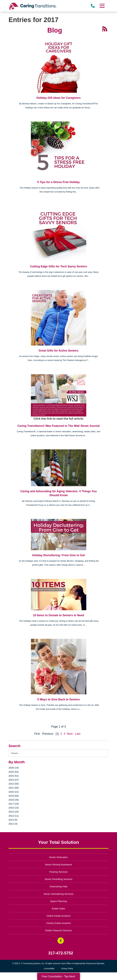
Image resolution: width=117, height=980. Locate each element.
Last (78, 734)
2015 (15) (14, 812)
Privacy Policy (67, 969)
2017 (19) (14, 804)
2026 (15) (14, 768)
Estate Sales (58, 908)
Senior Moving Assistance (59, 864)
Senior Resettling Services (59, 879)
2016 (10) (14, 808)
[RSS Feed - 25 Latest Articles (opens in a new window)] (105, 29)
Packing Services (58, 872)
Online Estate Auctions (58, 916)
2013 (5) (13, 820)
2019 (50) (14, 796)
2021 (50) (14, 788)
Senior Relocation (58, 857)
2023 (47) (14, 780)
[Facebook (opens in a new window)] (61, 941)
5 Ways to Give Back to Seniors (58, 699)
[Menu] (102, 6)
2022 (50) (14, 784)
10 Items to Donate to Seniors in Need (58, 615)
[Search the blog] (58, 753)
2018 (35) (14, 800)
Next (70, 734)
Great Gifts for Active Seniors (58, 351)
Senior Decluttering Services (58, 894)
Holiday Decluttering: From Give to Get (58, 555)
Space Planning (58, 901)
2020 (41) (14, 792)
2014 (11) (14, 816)
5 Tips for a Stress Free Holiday (58, 182)
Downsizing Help (59, 886)
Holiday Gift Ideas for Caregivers (58, 98)
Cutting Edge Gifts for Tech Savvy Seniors (58, 266)
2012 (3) (13, 824)
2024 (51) (14, 776)
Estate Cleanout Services (58, 930)
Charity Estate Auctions (58, 923)
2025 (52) (14, 772)
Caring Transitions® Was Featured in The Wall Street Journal (58, 426)
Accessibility (49, 969)
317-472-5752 (61, 953)
